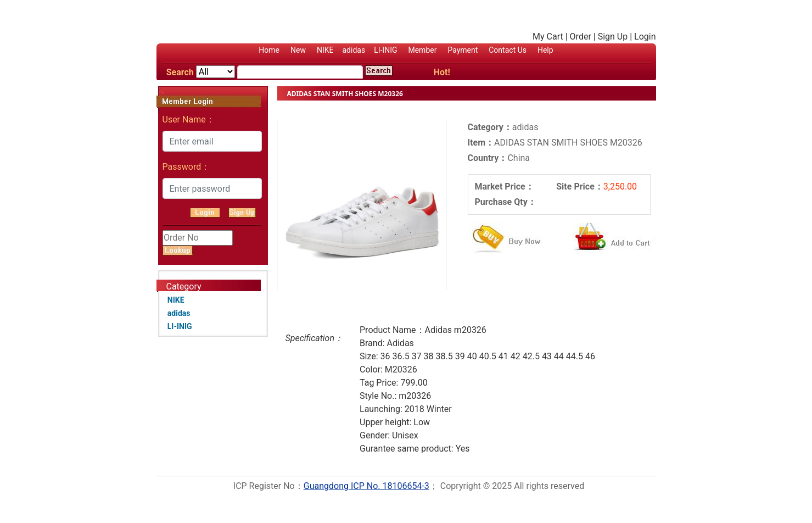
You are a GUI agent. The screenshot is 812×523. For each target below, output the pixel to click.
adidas (354, 50)
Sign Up (613, 37)
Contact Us (508, 50)
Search (180, 72)
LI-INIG (385, 50)
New (298, 50)
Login (645, 37)
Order (581, 37)
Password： (186, 167)
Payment (463, 50)
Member (422, 50)
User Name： (189, 119)
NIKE (325, 50)
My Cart (548, 37)
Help (545, 50)
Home (269, 50)
